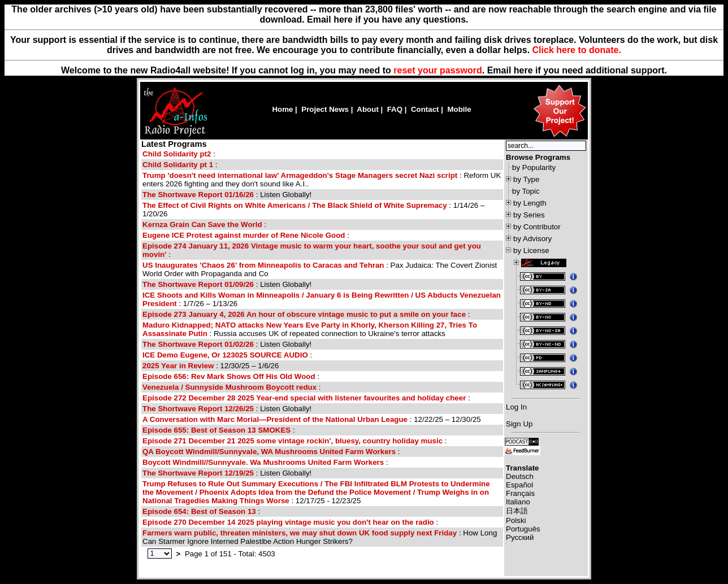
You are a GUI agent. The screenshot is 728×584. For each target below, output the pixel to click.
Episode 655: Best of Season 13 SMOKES (216, 430)
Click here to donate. (577, 50)
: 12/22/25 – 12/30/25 (312, 419)
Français (520, 493)
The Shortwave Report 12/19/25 (198, 473)
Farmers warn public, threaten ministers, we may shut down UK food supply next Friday (300, 533)
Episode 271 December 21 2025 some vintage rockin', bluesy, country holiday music (292, 441)
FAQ (395, 109)
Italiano (518, 502)
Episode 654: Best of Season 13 (199, 511)
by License (531, 250)
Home (282, 109)
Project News (325, 109)
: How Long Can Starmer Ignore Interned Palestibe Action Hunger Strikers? (320, 537)
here (523, 70)
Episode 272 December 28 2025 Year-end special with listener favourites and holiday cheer (304, 398)
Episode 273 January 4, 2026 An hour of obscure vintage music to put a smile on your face (304, 314)
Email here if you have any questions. (387, 19)
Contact (425, 109)
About (368, 109)
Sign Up (519, 424)
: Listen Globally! (227, 195)
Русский (520, 537)
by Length (530, 203)
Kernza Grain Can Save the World (202, 225)
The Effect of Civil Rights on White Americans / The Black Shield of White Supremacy (295, 205)
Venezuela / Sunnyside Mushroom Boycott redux (229, 387)
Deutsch (520, 476)
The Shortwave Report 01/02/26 (198, 344)
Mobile (459, 109)
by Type (526, 179)
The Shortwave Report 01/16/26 (198, 195)
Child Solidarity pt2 (177, 154)
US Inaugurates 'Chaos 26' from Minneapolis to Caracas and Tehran (263, 265)
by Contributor (537, 227)
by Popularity (534, 167)
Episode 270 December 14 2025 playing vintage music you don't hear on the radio (288, 522)
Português (523, 529)
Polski (516, 520)
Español (519, 485)
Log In (516, 407)
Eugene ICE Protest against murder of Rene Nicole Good (244, 235)
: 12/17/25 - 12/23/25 (316, 492)
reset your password (438, 70)
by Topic (526, 191)
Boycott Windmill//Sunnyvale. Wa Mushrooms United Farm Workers (263, 462)
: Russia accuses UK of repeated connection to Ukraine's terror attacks (310, 329)
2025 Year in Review (178, 366)
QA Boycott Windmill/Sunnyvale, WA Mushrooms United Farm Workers (269, 452)
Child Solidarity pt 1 (178, 165)
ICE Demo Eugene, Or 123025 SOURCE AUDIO (225, 355)
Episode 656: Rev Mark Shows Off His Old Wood (229, 376)
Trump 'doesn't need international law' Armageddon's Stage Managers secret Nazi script (300, 175)
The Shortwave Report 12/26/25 (198, 409)
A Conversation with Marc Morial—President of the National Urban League (275, 419)
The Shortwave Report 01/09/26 (198, 284)
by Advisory (532, 239)
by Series (529, 215)
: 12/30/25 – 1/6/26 (211, 366)
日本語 (517, 511)
